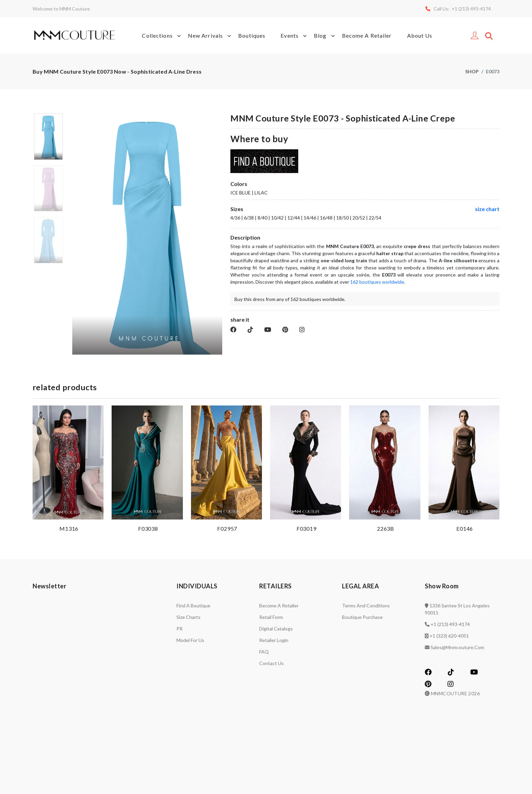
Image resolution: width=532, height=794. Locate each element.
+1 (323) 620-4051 (449, 636)
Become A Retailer (367, 35)
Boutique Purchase (362, 617)
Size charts (188, 617)
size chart (487, 209)
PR (179, 629)
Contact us (271, 663)
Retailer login (274, 640)
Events (295, 36)
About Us (420, 35)
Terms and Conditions (366, 606)
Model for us (190, 640)
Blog (325, 36)
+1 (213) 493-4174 (450, 624)
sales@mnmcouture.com (457, 647)
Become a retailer (279, 606)
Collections (162, 36)
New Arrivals (211, 36)
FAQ (264, 652)
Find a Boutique (193, 606)
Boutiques (252, 35)
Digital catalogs (276, 629)
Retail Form (271, 617)
